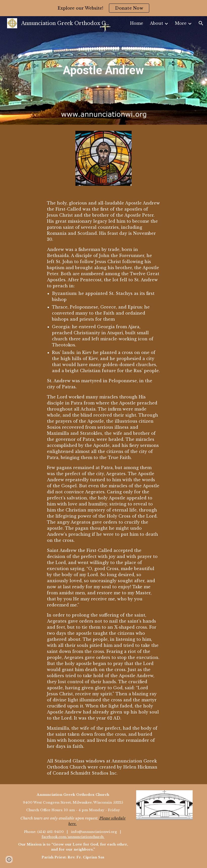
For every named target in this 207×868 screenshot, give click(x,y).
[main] (103, 70)
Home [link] (137, 23)
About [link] (156, 23)
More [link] (181, 23)
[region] (103, 8)
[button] (201, 23)
